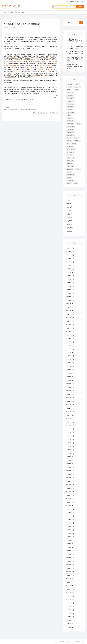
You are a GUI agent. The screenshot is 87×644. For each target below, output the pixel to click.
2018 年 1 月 (71, 575)
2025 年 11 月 (71, 269)
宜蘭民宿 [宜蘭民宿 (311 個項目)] (74, 144)
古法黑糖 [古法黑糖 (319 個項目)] (76, 90)
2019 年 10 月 (71, 506)
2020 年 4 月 (71, 485)
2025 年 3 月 (71, 293)
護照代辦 (30, 67)
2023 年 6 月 (71, 366)
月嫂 (27, 77)
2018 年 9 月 (71, 551)
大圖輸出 (50, 71)
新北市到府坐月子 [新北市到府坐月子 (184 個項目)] (71, 149)
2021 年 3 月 (71, 446)
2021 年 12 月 (71, 415)
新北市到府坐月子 (14, 66)
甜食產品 (70, 211)
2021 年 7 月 (71, 433)
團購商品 (70, 204)
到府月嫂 (6, 60)
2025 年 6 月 (71, 286)
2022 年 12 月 (71, 373)
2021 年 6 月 (71, 436)
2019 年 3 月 (71, 530)
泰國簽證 (51, 56)
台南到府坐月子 (48, 62)
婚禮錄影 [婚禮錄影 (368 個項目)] (69, 141)
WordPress (83, 642)
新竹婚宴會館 (9, 77)
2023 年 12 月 (71, 346)
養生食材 (70, 231)
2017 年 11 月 (71, 582)
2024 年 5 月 (71, 328)
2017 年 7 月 (71, 596)
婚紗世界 (83, 2)
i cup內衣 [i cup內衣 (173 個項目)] (69, 87)
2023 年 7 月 (71, 363)
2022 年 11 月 (71, 377)
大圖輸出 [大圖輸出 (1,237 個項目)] (69, 138)
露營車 (44, 67)
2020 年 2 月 (71, 492)
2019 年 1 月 (71, 537)
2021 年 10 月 (71, 422)
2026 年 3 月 (71, 255)
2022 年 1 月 (71, 412)
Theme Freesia (73, 642)
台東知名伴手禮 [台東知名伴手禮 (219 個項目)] (71, 132)
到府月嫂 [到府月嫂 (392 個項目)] (69, 90)
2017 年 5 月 (71, 603)
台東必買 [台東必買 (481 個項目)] (78, 124)
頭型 (23, 64)
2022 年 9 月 (71, 384)
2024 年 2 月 (71, 339)
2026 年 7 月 (71, 248)
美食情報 (72, 2)
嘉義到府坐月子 (40, 62)
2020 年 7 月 (71, 474)
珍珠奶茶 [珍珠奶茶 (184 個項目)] (69, 172)
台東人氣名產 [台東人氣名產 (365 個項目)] (70, 107)
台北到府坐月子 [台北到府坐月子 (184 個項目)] (71, 98)
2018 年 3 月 (71, 568)
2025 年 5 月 (71, 290)
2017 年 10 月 (71, 586)
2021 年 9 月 (71, 426)
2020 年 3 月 (71, 488)
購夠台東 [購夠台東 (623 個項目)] (69, 178)
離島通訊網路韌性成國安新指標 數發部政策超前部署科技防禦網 (75, 66)
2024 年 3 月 (71, 335)
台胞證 (34, 75)
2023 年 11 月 (71, 349)
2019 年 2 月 (71, 533)
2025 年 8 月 (71, 279)
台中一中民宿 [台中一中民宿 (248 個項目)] (70, 95)
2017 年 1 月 (71, 617)
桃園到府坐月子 (35, 60)
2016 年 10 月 (71, 627)
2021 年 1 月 (71, 453)
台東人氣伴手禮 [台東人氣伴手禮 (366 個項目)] (71, 104)
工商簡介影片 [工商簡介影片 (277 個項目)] (70, 147)
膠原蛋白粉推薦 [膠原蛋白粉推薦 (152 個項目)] (71, 175)
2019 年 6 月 (71, 520)
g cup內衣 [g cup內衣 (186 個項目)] (77, 84)
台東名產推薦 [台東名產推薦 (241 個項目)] (70, 121)
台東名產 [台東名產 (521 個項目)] (69, 115)
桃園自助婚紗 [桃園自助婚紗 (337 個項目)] (70, 169)
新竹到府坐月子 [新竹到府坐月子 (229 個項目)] (71, 152)
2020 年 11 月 (71, 460)
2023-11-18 (7, 22)
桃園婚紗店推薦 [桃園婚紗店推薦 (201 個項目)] (71, 158)
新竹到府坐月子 (18, 71)
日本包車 (42, 66)
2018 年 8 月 (71, 554)
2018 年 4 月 (71, 565)
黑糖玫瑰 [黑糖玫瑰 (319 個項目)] (69, 183)
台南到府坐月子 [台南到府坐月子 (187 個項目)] (71, 101)
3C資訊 (67, 2)
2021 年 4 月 (71, 443)
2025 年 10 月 (71, 272)
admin (9, 27)
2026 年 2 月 (71, 259)
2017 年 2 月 (71, 613)
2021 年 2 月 (71, 450)
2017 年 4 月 (71, 607)
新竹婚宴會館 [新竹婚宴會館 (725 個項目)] (70, 155)
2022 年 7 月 (71, 391)
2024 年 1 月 (71, 342)
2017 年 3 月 (71, 610)
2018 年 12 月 (71, 540)
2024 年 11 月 (71, 307)
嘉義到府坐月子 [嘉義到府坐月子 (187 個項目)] (71, 135)
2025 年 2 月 (71, 297)
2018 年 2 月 (71, 572)
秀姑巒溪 (40, 69)
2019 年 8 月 (71, 513)
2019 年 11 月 (71, 502)
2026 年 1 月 (71, 262)
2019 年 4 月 (71, 526)
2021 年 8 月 (71, 429)
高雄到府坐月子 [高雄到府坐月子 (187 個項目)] (71, 180)
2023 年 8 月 (71, 359)
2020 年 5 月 (71, 481)
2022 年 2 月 (71, 408)
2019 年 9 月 (71, 509)
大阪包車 (46, 75)
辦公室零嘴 (70, 228)
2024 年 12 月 (71, 304)
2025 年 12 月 (71, 265)
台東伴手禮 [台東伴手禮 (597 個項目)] (70, 110)
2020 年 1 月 (71, 495)
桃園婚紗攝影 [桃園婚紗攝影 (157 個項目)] (70, 161)
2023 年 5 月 (71, 370)
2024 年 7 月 (71, 321)
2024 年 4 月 (71, 332)
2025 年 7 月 (71, 283)
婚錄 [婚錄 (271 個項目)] (68, 144)
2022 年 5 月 (71, 398)
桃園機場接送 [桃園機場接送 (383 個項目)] (70, 163)
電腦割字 (19, 62)
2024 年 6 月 (71, 325)
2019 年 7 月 (71, 516)
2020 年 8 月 (71, 471)
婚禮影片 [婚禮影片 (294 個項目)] (76, 138)
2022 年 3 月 (71, 405)
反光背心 (27, 58)
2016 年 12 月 (71, 620)
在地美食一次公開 (11, 6)
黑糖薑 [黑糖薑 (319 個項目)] (76, 183)
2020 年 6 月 (71, 478)
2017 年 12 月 (71, 579)
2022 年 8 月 (71, 387)
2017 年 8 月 (71, 593)
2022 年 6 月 (71, 394)
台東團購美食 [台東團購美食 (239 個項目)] (70, 124)
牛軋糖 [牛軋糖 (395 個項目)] (78, 169)
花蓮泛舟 (21, 69)
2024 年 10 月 (71, 311)
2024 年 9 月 (71, 314)
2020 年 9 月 (71, 467)
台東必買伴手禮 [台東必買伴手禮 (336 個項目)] (71, 127)
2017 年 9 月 (71, 589)
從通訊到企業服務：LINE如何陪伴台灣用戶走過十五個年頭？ (75, 41)
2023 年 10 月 (71, 352)
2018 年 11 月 (71, 544)
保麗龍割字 (12, 58)
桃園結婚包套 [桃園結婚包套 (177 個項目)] (70, 166)
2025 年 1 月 (71, 300)
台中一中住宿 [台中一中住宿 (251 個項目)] (70, 93)
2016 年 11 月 (71, 624)
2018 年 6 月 (71, 558)
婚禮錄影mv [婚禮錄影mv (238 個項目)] (77, 141)
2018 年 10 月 (71, 547)
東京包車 (25, 60)
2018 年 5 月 (71, 561)
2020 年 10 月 (71, 464)
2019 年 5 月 (71, 523)
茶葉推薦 (70, 224)
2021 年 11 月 (71, 419)
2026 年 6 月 (71, 252)
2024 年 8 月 (71, 318)
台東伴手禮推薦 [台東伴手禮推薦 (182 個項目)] (71, 113)
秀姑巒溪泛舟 (51, 73)
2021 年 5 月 (71, 439)
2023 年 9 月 (71, 356)
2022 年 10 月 (71, 380)
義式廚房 (70, 221)
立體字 (14, 62)
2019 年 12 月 (71, 499)
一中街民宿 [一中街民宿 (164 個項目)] (77, 87)
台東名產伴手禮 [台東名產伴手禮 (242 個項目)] (71, 118)
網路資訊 (77, 2)
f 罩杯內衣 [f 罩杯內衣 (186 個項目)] (69, 84)
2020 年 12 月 (71, 457)
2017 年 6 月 (71, 600)
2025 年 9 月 (71, 276)
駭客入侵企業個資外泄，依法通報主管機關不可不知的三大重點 (75, 59)
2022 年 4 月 (71, 401)
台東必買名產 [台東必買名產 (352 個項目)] (70, 130)
